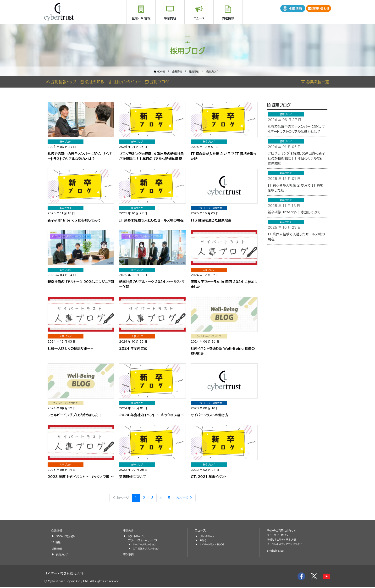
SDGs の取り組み (67, 537)
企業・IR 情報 (141, 18)
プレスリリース (208, 537)
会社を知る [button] (92, 82)
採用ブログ (279, 105)
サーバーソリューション (146, 545)
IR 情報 (57, 543)
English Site (276, 551)
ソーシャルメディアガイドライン (287, 545)
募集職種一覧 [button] (315, 82)
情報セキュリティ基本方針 (284, 540)
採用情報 (57, 549)
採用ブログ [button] (157, 82)
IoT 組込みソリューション (148, 549)
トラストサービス (138, 537)
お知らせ (205, 541)
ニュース (199, 18)
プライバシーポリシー (281, 536)
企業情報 (57, 531)
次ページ (187, 498)
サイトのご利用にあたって (284, 531)
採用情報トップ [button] (61, 82)
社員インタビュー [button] (124, 82)
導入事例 (129, 555)
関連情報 (228, 18)
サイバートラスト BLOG (214, 545)
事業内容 (170, 18)
